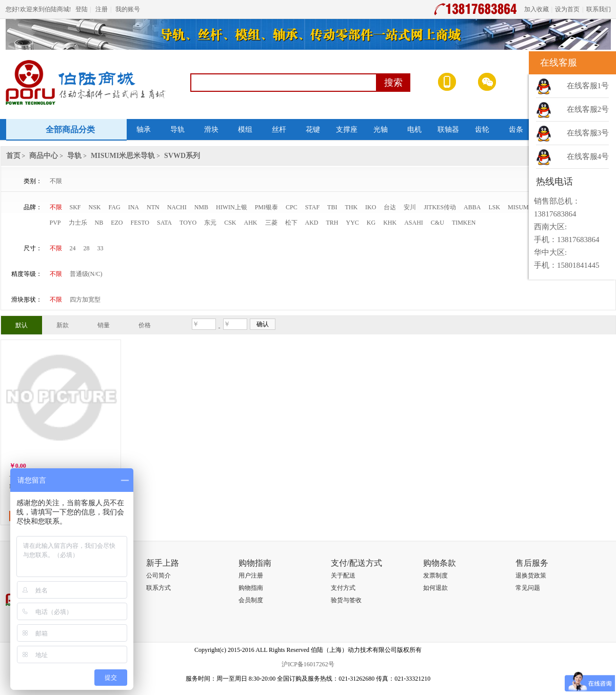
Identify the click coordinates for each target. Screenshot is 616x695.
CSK (230, 223)
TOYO (188, 223)
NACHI (177, 207)
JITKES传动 (440, 207)
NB (99, 223)
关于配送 (343, 575)
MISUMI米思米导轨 (123, 156)
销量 (104, 325)
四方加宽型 (85, 300)
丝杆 (279, 130)
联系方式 (158, 588)
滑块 (211, 130)
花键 (313, 130)
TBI (332, 207)
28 (87, 248)
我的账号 (128, 9)
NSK (95, 207)
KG (371, 223)
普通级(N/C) (86, 274)
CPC (292, 207)
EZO (117, 223)
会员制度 (251, 600)
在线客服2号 (588, 109)
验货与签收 (346, 600)
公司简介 (158, 575)
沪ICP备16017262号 (308, 664)
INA (134, 207)
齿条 (516, 130)
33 (101, 248)
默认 (22, 325)
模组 (245, 130)
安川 (410, 207)
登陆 (82, 9)
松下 (291, 223)
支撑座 (347, 130)
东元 (210, 223)
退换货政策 (531, 575)
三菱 (271, 223)
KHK (390, 223)
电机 (414, 130)
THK (351, 207)
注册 (102, 9)
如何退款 (435, 588)
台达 (390, 207)
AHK (251, 223)
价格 (145, 325)
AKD (312, 223)
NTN (153, 207)
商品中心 (44, 156)
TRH (332, 223)
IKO (371, 207)
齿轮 (482, 130)
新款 (63, 325)
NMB (201, 207)
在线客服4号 (588, 156)
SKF (75, 207)
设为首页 (567, 9)
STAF (312, 207)
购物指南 (251, 588)
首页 (13, 156)
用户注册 (251, 575)
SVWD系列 (182, 156)
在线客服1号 (588, 86)
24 (73, 248)
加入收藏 (536, 9)
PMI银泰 (266, 207)
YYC (353, 223)
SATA (164, 223)
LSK (494, 207)
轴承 (144, 130)
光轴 (381, 130)
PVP (55, 223)
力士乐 (78, 223)
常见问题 (528, 588)
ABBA (472, 207)
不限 (56, 181)
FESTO (140, 223)
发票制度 (435, 575)
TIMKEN (464, 223)
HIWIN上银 (232, 207)
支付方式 (343, 588)
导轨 (177, 130)
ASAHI (414, 223)
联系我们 (599, 9)
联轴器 (448, 130)
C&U (438, 223)
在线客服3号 (588, 133)
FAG (115, 207)
